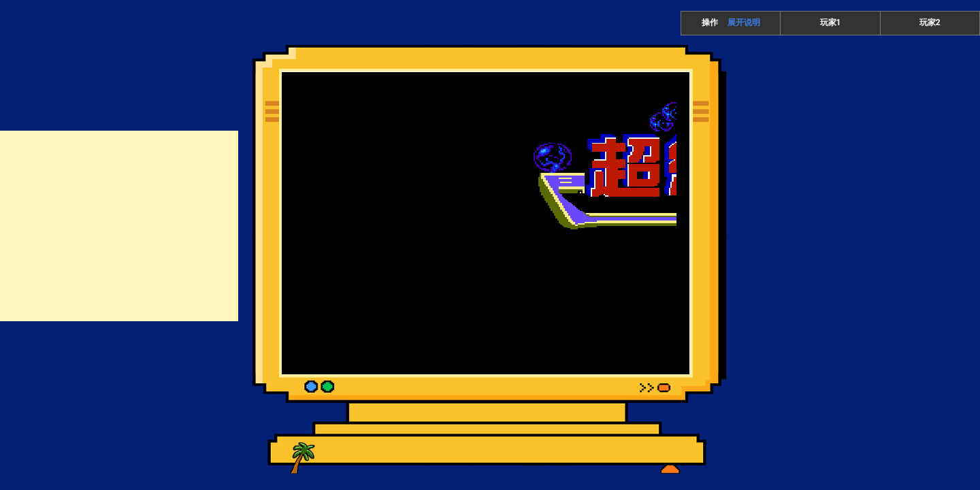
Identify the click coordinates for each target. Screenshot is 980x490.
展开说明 (744, 22)
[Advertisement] (119, 226)
